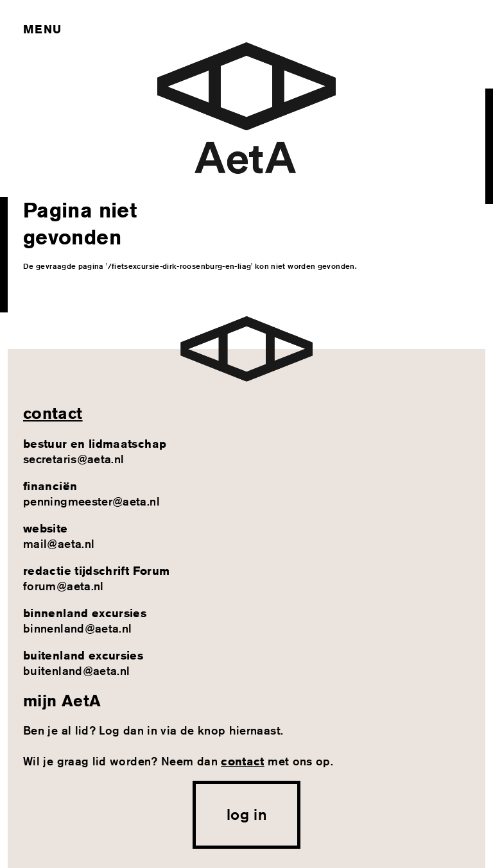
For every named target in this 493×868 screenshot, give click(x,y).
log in (246, 814)
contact (53, 413)
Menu (42, 29)
